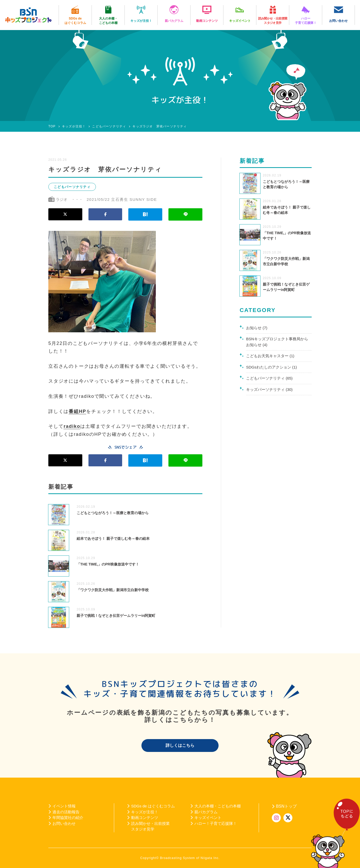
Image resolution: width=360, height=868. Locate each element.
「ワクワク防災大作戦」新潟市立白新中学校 (113, 590)
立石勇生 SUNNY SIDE (134, 199)
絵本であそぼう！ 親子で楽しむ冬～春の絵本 (113, 539)
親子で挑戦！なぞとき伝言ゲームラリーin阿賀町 (116, 616)
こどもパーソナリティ (72, 187)
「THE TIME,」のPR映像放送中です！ (108, 564)
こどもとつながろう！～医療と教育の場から (113, 513)
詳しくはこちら (180, 745)
